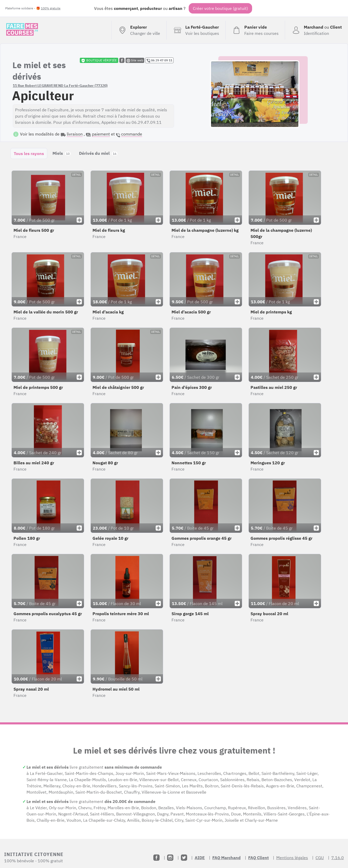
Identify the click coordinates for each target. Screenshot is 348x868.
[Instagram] (170, 858)
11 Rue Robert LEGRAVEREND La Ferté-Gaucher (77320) (60, 86)
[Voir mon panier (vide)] (255, 30)
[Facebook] (156, 858)
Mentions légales (292, 858)
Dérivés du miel (98, 153)
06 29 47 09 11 (159, 60)
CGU (320, 858)
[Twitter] (184, 858)
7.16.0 (338, 858)
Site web (135, 60)
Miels (62, 153)
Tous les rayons (29, 153)
